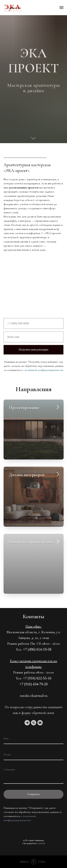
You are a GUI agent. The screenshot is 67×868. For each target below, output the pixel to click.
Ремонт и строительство (31, 542)
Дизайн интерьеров (27, 475)
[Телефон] (34, 723)
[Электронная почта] (40, 723)
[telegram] (27, 723)
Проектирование (24, 408)
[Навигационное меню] (61, 8)
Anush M (41, 843)
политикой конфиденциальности (44, 370)
